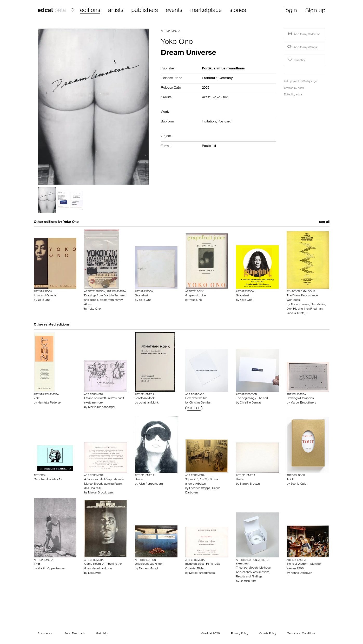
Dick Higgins (295, 309)
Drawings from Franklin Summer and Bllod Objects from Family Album (105, 300)
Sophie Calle (298, 484)
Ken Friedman (313, 309)
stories (238, 11)
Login (290, 11)
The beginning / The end (252, 399)
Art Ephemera (170, 31)
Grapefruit (141, 296)
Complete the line (196, 399)
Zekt (37, 399)
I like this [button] (296, 60)
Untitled (140, 480)
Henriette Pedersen (50, 403)
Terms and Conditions (301, 634)
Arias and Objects (45, 296)
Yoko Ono (177, 43)
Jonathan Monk (145, 399)
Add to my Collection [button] (303, 34)
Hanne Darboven (301, 573)
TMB (37, 564)
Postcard (225, 122)
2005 (206, 88)
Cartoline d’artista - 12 (48, 480)
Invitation (209, 122)
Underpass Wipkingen (149, 564)
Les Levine (95, 573)
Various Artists (295, 314)
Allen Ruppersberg (151, 484)
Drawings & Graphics (300, 399)
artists (116, 11)
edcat (301, 89)
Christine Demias (200, 403)
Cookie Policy (268, 634)
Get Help (102, 634)
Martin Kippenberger (102, 407)
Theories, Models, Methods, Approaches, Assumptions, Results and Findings (254, 573)
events (174, 11)
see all (324, 222)
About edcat (45, 634)
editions (90, 11)
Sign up (315, 11)
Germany (226, 79)
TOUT (291, 480)
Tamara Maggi (148, 569)
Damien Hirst (248, 581)
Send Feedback (75, 634)
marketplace (206, 11)
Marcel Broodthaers (303, 403)
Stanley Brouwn (250, 484)
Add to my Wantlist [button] (302, 48)
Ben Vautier (318, 305)
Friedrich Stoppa (200, 489)
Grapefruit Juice (196, 296)
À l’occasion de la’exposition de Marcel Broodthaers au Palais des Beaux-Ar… (104, 484)
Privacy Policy (240, 634)
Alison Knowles (300, 305)
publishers (145, 11)
